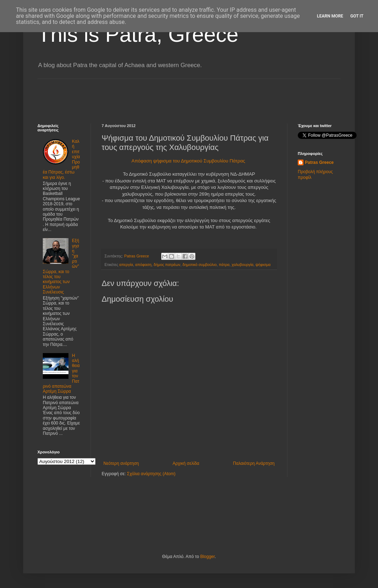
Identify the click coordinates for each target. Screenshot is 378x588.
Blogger (207, 557)
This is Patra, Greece (138, 34)
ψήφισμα (263, 265)
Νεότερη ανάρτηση (121, 463)
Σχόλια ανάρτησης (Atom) (151, 474)
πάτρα (224, 265)
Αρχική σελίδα (186, 463)
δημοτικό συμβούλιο (200, 265)
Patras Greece (319, 162)
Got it (357, 16)
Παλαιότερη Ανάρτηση (254, 463)
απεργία (126, 265)
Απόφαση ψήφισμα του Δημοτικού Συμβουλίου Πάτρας (189, 161)
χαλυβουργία (243, 265)
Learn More (330, 16)
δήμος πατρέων (167, 265)
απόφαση (143, 265)
